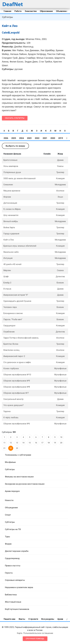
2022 (37, 138)
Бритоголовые (10, 160)
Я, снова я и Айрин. (12, 209)
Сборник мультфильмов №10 (17, 375)
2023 (29, 138)
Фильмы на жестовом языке (19, 477)
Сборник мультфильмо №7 (16, 393)
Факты (22, 619)
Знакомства (31, 11)
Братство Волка (11, 344)
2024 (21, 138)
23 (17, 448)
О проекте (33, 619)
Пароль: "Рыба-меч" (13, 319)
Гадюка (7, 411)
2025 (14, 138)
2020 (53, 138)
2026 (6, 138)
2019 (61, 138)
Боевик (60, 283)
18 (49, 443)
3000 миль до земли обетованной (19, 178)
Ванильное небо (11, 252)
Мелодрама (60, 185)
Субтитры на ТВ (13, 529)
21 (4, 448)
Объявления (62, 11)
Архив (60, 619)
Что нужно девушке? (13, 405)
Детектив (60, 277)
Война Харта (9, 227)
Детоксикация (10, 203)
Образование (46, 11)
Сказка (60, 270)
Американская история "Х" (16, 295)
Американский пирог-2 (14, 356)
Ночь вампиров (11, 166)
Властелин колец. (12, 350)
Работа (18, 11)
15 (30, 443)
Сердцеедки (9, 326)
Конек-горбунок (11, 368)
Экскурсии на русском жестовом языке (25, 484)
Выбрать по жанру (15, 146)
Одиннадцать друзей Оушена (17, 301)
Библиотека (11, 595)
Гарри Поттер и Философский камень (21, 338)
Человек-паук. (10, 307)
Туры (7, 537)
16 (36, 443)
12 (11, 443)
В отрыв (7, 289)
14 (23, 443)
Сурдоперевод (12, 558)
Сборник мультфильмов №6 (17, 424)
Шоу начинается (11, 215)
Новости (9, 500)
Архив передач (12, 491)
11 (4, 443)
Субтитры (7, 17)
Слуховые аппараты (15, 580)
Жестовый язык (13, 602)
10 (61, 437)
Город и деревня (11, 234)
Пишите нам (9, 619)
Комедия (60, 178)
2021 (45, 138)
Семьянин (8, 185)
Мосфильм (10, 462)
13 (17, 443)
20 (61, 443)
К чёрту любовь (11, 418)
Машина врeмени (12, 191)
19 (55, 443)
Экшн (60, 197)
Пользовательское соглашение (38, 633)
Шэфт (6, 277)
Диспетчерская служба (17, 551)
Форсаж (7, 197)
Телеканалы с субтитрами (18, 455)
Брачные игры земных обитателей (20, 246)
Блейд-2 (7, 283)
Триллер (60, 172)
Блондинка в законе (13, 313)
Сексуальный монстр (13, 399)
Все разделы (48, 619)
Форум (8, 544)
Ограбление (9, 332)
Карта (20, 633)
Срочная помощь (35, 639)
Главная (7, 11)
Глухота (9, 573)
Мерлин (7, 270)
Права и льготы (13, 566)
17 (42, 443)
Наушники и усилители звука (19, 587)
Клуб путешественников (17, 609)
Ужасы (60, 166)
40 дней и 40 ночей (12, 264)
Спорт (8, 515)
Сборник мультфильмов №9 (17, 381)
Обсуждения (11, 508)
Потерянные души (12, 172)
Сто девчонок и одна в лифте (17, 362)
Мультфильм (60, 368)
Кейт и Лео (9, 240)
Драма (60, 160)
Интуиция (8, 258)
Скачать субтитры (15, 118)
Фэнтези (60, 191)
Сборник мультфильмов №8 (17, 387)
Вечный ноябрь (11, 221)
